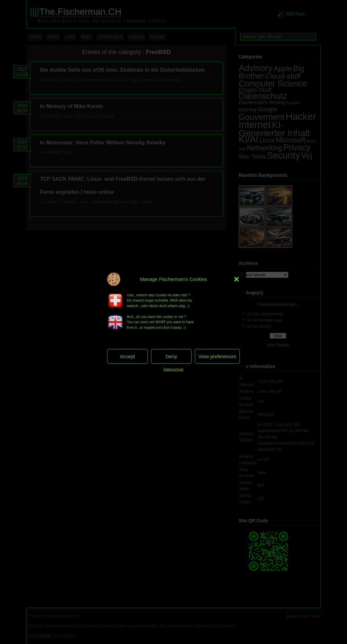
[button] (237, 279)
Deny (171, 356)
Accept (127, 356)
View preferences (217, 356)
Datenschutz (173, 369)
